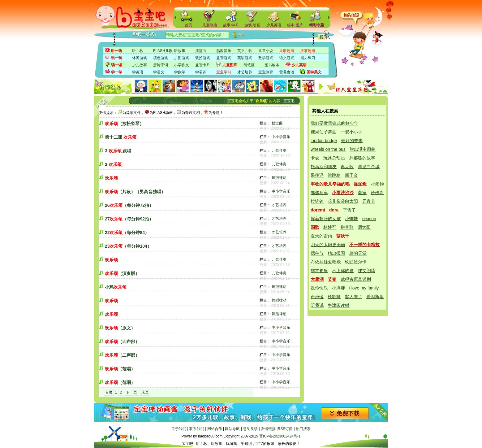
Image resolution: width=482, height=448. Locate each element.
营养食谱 (287, 72)
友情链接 (268, 429)
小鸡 (116, 287)
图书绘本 (272, 65)
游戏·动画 (252, 25)
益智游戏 (224, 58)
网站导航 (232, 429)
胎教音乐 (224, 51)
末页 (145, 392)
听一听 (117, 51)
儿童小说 (266, 51)
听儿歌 (138, 51)
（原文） (120, 328)
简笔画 (249, 65)
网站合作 (215, 429)
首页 (188, 25)
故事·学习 (231, 25)
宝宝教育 (266, 72)
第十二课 (121, 137)
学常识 (201, 72)
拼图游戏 (182, 58)
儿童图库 (230, 65)
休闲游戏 (140, 58)
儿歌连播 (287, 51)
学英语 (138, 72)
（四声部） (122, 341)
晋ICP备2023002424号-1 (280, 436)
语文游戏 (287, 58)
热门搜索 (303, 429)
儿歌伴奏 (279, 150)
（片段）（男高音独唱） (135, 192)
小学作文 (182, 65)
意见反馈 (250, 429)
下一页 (131, 392)
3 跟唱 (118, 151)
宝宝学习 (224, 72)
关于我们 (179, 429)
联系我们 (197, 429)
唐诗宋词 (161, 65)
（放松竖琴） (124, 124)
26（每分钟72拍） (129, 205)
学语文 (159, 72)
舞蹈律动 (279, 178)
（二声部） (122, 355)
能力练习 (308, 58)
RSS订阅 (285, 429)
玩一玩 (117, 58)
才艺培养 (245, 72)
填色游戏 (161, 58)
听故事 (180, 51)
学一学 (117, 72)
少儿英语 (274, 25)
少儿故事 (140, 65)
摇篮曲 (201, 51)
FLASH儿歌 (163, 51)
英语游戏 (245, 58)
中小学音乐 (281, 137)
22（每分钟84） (127, 233)
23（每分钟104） (128, 246)
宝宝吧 (289, 101)
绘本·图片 (295, 25)
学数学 (180, 72)
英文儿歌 (245, 51)
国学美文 (314, 72)
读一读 (117, 65)
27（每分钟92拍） (129, 219)
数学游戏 (266, 58)
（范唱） (120, 369)
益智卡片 (203, 65)
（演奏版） (122, 273)
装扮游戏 (203, 58)
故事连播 (308, 51)
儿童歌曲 (210, 25)
